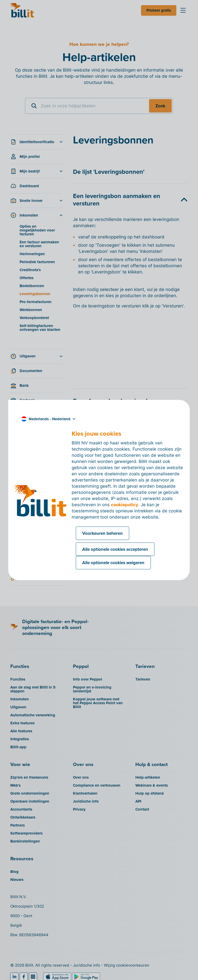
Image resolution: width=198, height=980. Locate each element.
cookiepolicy (125, 505)
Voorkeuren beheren (102, 533)
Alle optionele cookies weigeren (113, 563)
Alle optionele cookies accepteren (115, 549)
